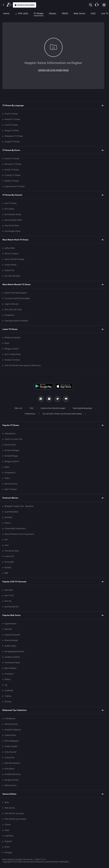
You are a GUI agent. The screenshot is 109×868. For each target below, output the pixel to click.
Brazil (7, 847)
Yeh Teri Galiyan (12, 254)
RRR (6, 573)
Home (6, 14)
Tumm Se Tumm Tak (13, 439)
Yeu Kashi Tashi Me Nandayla (17, 298)
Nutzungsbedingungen (83, 408)
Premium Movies (10, 498)
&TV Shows (9, 209)
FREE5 (65, 14)
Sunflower (9, 691)
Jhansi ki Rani (10, 445)
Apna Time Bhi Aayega (14, 259)
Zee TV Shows (11, 203)
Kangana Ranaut (12, 780)
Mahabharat (10, 434)
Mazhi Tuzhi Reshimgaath (16, 293)
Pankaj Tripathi (11, 746)
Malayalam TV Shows (14, 136)
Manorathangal (11, 640)
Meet (7, 343)
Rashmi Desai (11, 785)
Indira (7, 478)
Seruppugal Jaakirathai (14, 652)
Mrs (6, 540)
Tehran (8, 523)
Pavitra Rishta (11, 265)
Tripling (8, 696)
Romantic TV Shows (13, 164)
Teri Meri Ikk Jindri (12, 276)
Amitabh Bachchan (13, 774)
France (8, 825)
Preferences (30, 414)
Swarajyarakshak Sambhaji (16, 321)
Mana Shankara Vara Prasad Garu (19, 534)
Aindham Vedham (12, 657)
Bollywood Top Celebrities (14, 710)
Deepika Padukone (13, 730)
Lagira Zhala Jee (12, 304)
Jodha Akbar (10, 248)
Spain (7, 830)
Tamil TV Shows (11, 125)
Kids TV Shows (11, 489)
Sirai (7, 545)
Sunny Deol (10, 758)
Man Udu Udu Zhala (13, 310)
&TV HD (8, 601)
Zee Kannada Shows (13, 220)
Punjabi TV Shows (12, 142)
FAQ (32, 408)
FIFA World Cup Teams (14, 813)
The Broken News (12, 663)
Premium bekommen (24, 5)
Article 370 (9, 556)
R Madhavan (10, 719)
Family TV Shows (12, 170)
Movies (52, 14)
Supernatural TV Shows (15, 186)
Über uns (18, 408)
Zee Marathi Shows (13, 214)
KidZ (93, 14)
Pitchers (8, 702)
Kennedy (8, 517)
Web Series (79, 14)
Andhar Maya (10, 646)
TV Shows (38, 14)
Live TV (104, 14)
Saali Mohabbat (11, 512)
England (8, 841)
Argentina (9, 836)
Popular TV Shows (11, 425)
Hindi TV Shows (11, 114)
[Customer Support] (97, 5)
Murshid (8, 629)
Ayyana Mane (11, 624)
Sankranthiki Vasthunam (15, 529)
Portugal (8, 853)
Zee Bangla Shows (13, 231)
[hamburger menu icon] (104, 5)
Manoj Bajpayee (12, 741)
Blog (7, 802)
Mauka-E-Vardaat (12, 360)
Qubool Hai (9, 270)
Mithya (8, 679)
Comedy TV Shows (13, 175)
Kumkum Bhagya (12, 450)
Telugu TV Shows (12, 131)
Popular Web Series (11, 615)
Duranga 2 (9, 674)
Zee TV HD (9, 596)
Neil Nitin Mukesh (12, 763)
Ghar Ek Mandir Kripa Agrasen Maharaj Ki (23, 365)
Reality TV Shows (12, 181)
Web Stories (10, 808)
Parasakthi (9, 562)
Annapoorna (10, 473)
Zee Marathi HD (12, 607)
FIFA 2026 (21, 14)
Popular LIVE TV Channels (14, 582)
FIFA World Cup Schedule (15, 819)
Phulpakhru (10, 315)
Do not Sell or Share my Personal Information (62, 414)
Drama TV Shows (12, 159)
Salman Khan (10, 735)
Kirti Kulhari (10, 769)
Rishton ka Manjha (13, 338)
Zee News (9, 590)
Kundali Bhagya (11, 456)
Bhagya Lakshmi (12, 349)
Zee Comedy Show (13, 354)
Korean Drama (11, 484)
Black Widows (11, 668)
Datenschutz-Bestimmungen (53, 408)
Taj (6, 685)
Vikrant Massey (11, 724)
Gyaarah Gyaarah (12, 635)
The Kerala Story (12, 551)
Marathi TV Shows (12, 119)
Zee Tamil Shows (12, 226)
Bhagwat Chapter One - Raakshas (19, 506)
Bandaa (8, 568)
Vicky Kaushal (10, 752)
